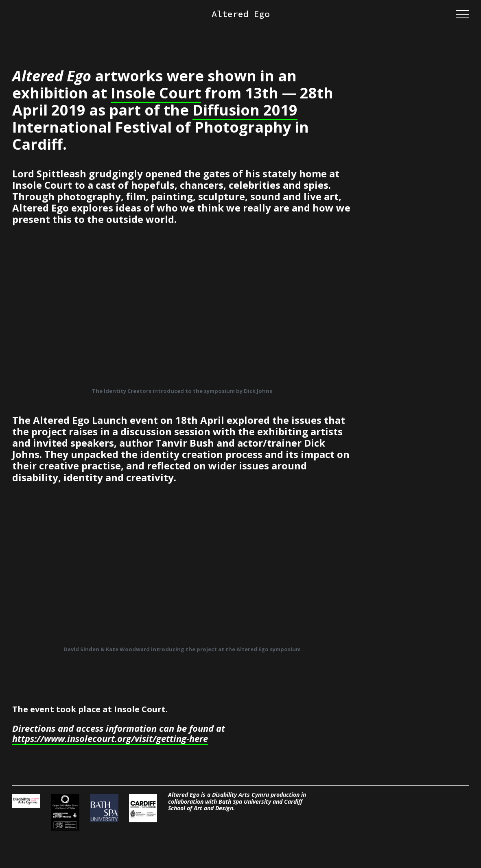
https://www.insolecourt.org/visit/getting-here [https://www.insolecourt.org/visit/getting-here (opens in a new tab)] (110, 739)
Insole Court (156, 93)
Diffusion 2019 (245, 110)
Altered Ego (241, 14)
